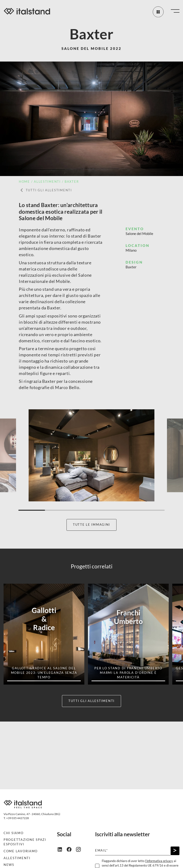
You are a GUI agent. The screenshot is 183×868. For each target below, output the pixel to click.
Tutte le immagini (91, 525)
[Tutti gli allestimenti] (158, 12)
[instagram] (80, 849)
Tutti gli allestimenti (45, 190)
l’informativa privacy (159, 861)
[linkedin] (62, 849)
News (9, 865)
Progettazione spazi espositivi (25, 842)
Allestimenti (17, 858)
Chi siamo (14, 833)
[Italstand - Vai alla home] (27, 12)
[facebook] (71, 849)
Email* (101, 850)
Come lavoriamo (21, 851)
